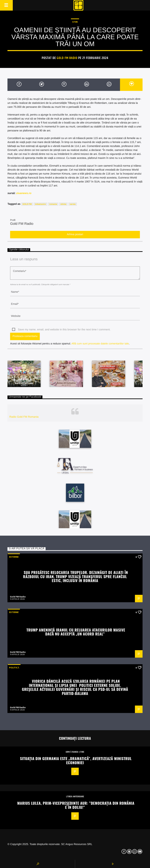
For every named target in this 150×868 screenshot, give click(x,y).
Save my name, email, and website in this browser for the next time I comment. (64, 330)
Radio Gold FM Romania (24, 417)
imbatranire (40, 204)
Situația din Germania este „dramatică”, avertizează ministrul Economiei (76, 760)
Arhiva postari (75, 234)
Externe (14, 557)
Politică (14, 668)
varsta (73, 204)
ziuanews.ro (24, 193)
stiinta (63, 204)
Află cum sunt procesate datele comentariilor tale (100, 344)
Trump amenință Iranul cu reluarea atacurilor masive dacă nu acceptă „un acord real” (76, 632)
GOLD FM (27, 204)
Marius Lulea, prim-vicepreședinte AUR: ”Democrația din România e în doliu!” (76, 805)
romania (53, 204)
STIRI (75, 22)
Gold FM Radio (67, 58)
